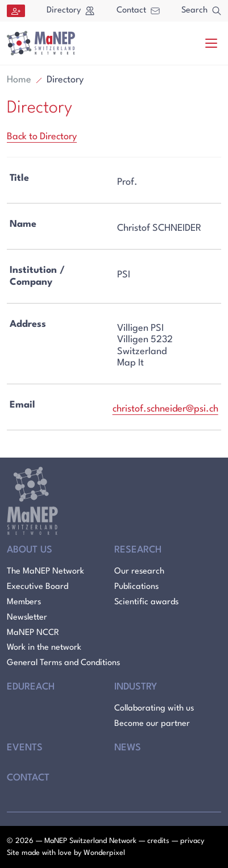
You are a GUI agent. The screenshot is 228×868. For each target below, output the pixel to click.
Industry (136, 687)
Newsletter (27, 618)
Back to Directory (42, 137)
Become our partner (152, 724)
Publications (136, 587)
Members (24, 602)
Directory (71, 11)
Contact (138, 11)
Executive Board (38, 587)
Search (201, 11)
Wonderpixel (104, 853)
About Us (30, 550)
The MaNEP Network (45, 572)
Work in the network (44, 648)
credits (158, 841)
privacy (192, 841)
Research (138, 550)
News (128, 748)
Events (25, 748)
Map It (130, 363)
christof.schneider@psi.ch (165, 409)
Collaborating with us (154, 709)
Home (19, 80)
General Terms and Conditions (63, 663)
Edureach (31, 687)
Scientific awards (146, 602)
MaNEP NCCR (33, 633)
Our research (139, 572)
